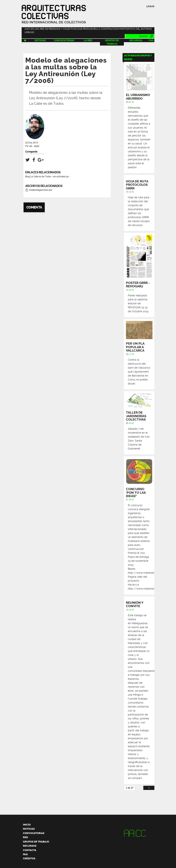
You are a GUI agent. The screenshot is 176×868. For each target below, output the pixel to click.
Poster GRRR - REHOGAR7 (138, 285)
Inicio (27, 825)
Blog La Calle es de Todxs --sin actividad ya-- (48, 177)
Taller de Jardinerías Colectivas (136, 416)
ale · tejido (34, 146)
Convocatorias (64, 40)
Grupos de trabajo (36, 842)
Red (25, 837)
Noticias (40, 40)
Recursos (136, 40)
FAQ (151, 40)
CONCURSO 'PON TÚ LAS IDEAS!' (136, 493)
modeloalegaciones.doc (40, 190)
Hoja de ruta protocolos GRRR (137, 185)
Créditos (29, 858)
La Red (88, 40)
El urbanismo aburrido (138, 97)
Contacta (30, 850)
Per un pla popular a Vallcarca (135, 347)
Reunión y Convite (135, 604)
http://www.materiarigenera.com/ (149, 589)
